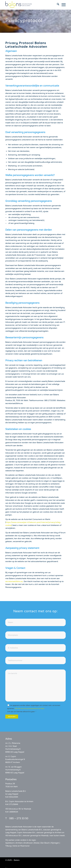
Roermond (25, 846)
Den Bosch (45, 843)
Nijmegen (55, 843)
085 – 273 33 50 (19, 818)
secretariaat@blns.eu (14, 581)
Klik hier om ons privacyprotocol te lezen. (30, 709)
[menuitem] (57, 5)
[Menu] (62, 5)
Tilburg (8, 846)
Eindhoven (28, 843)
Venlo (15, 846)
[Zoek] (57, 5)
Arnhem (19, 843)
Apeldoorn (10, 843)
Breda (37, 843)
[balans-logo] (29, 5)
